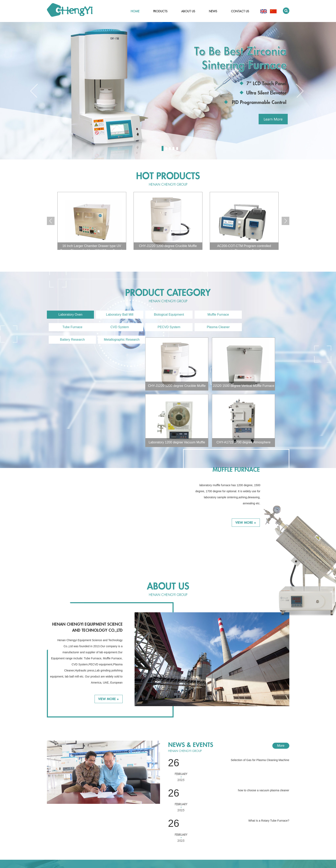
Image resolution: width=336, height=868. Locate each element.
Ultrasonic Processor (108, 841)
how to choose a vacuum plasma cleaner (264, 697)
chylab (64, 864)
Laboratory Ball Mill (118, 315)
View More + (246, 411)
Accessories (103, 851)
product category (168, 293)
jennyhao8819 (171, 813)
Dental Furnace (105, 846)
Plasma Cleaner (165, 327)
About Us (188, 11)
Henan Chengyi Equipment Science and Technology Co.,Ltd (87, 534)
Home (135, 11)
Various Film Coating (108, 836)
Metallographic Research (261, 327)
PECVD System (118, 327)
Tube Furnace (261, 315)
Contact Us (240, 11)
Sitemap (259, 850)
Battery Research (213, 327)
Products (160, 11)
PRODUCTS (107, 779)
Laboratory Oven (70, 315)
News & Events (191, 651)
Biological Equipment (165, 315)
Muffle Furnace (213, 315)
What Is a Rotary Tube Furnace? (269, 727)
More (281, 652)
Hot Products (168, 176)
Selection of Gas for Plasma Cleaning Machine (260, 667)
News (213, 11)
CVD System (70, 327)
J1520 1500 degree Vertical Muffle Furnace (145, 386)
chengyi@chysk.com (175, 801)
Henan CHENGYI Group (168, 185)
